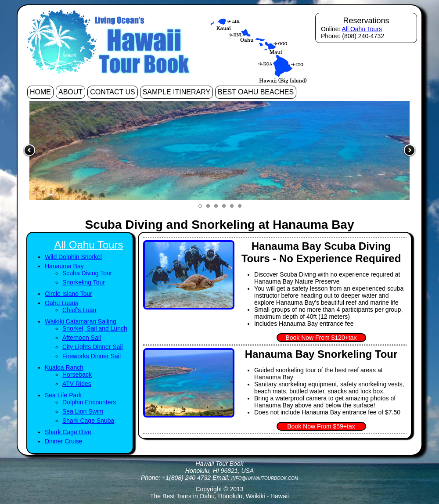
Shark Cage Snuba (88, 421)
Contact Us (113, 92)
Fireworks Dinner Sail (92, 356)
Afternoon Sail (82, 338)
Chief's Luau (79, 310)
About (70, 92)
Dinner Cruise (64, 441)
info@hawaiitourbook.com (265, 478)
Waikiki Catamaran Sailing (81, 321)
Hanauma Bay (64, 266)
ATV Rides (77, 384)
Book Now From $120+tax (321, 338)
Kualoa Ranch (64, 367)
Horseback (77, 374)
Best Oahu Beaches (256, 92)
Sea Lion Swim (83, 411)
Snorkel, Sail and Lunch (95, 328)
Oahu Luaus (61, 303)
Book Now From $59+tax (321, 426)
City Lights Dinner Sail (93, 347)
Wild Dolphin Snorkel (73, 257)
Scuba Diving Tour (87, 273)
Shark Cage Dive (68, 432)
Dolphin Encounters (89, 402)
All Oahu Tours (362, 29)
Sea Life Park (63, 395)
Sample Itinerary (176, 92)
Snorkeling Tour (84, 282)
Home (40, 92)
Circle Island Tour (68, 294)
